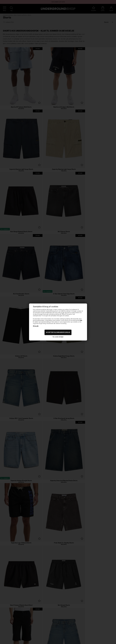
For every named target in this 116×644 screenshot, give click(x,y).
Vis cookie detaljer (58, 337)
